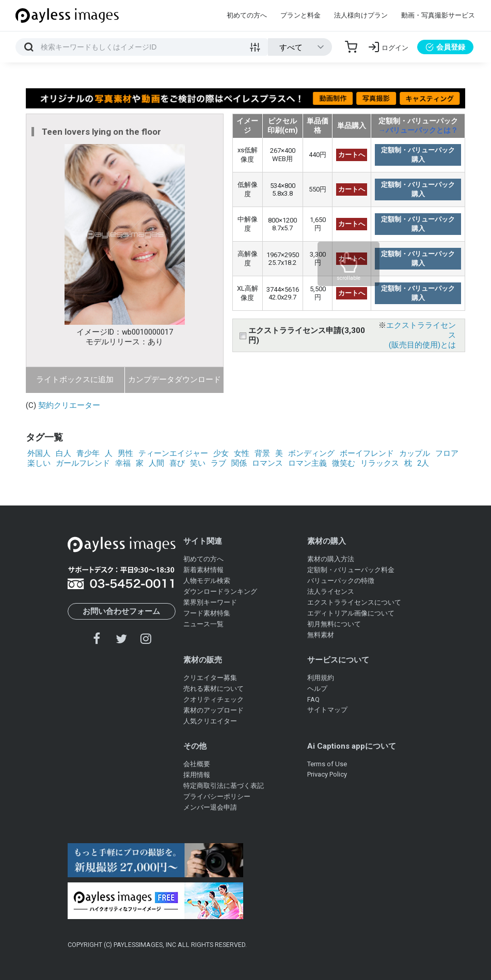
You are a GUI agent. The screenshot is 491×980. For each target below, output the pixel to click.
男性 (125, 453)
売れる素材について (213, 689)
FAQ (313, 699)
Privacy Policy (327, 774)
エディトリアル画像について (351, 613)
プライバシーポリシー (217, 796)
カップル (415, 453)
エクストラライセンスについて (354, 602)
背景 (262, 453)
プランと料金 (300, 15)
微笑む (344, 463)
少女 (221, 453)
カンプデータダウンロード (175, 380)
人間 (156, 463)
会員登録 (445, 47)
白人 (64, 453)
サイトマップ (327, 710)
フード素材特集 (207, 613)
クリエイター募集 (210, 678)
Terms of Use (327, 764)
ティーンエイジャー (173, 453)
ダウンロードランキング (220, 591)
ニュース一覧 (203, 624)
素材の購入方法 (331, 559)
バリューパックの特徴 (341, 581)
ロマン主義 (307, 463)
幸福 (123, 463)
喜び (177, 463)
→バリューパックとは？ (418, 130)
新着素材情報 (203, 570)
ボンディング (311, 453)
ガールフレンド (83, 463)
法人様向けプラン (361, 15)
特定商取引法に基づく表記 (224, 786)
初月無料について (334, 624)
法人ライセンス (331, 591)
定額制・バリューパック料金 (351, 570)
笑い (198, 463)
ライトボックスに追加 (75, 380)
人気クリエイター (210, 721)
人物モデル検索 (207, 581)
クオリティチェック (213, 699)
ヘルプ (317, 689)
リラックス (380, 463)
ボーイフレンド (367, 453)
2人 (423, 463)
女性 (242, 453)
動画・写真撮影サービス (438, 15)
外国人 (39, 453)
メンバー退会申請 (210, 807)
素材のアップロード (213, 710)
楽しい (39, 463)
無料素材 (321, 635)
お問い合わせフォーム (121, 611)
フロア (447, 453)
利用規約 (321, 678)
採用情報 (197, 775)
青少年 (88, 453)
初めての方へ (247, 15)
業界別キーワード (210, 602)
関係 (239, 463)
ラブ (218, 463)
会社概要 (197, 764)
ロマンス (267, 463)
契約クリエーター (69, 405)
